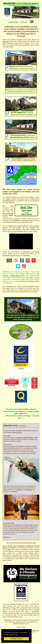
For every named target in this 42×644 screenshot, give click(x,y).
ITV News (30, 277)
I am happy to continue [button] (16, 639)
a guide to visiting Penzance (24, 437)
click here (6, 288)
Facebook (6, 255)
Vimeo (18, 255)
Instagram (29, 490)
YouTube (12, 255)
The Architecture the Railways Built (28, 281)
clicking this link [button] (13, 635)
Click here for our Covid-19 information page (21, 543)
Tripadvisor (27, 252)
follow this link (17, 432)
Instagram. (27, 255)
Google (37, 252)
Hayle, (28, 43)
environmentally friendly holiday (8, 214)
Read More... (23, 426)
